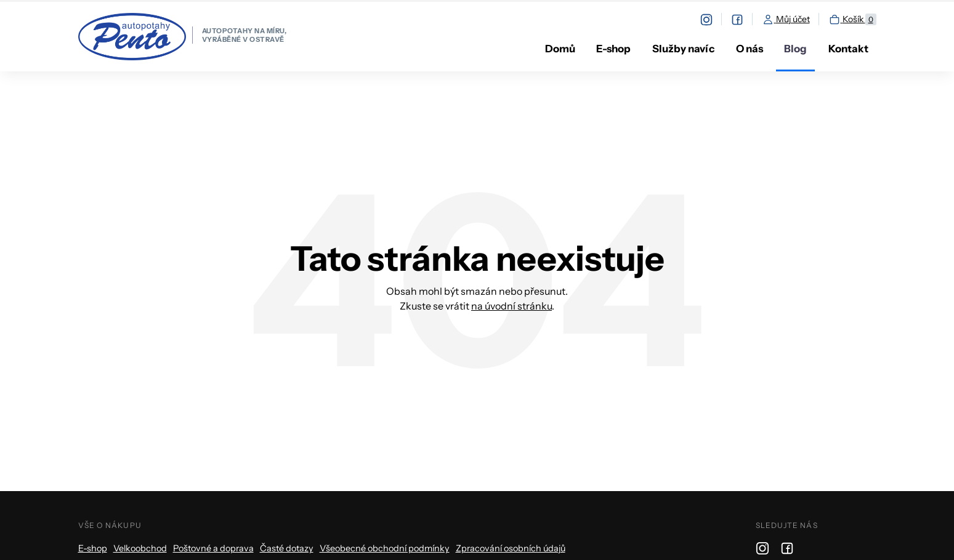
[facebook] (742, 19)
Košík (852, 20)
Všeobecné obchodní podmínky (385, 548)
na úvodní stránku (511, 306)
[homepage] (183, 37)
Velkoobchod (140, 548)
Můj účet (786, 20)
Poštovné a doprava (213, 548)
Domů (560, 49)
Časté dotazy (287, 548)
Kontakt (848, 49)
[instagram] (711, 19)
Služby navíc (683, 49)
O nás (750, 49)
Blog (795, 49)
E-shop (613, 49)
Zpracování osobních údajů (511, 548)
